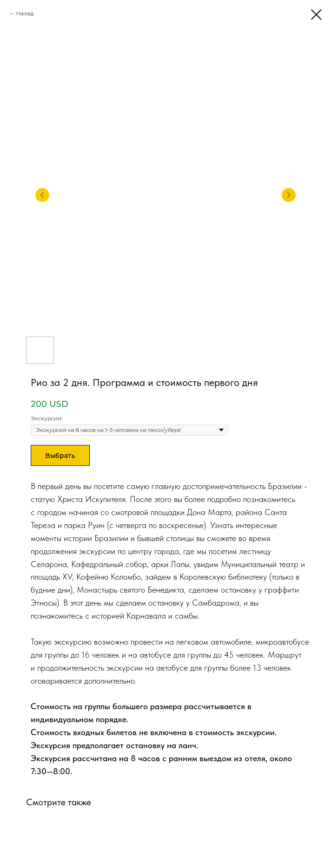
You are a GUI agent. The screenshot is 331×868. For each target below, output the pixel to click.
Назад (25, 13)
